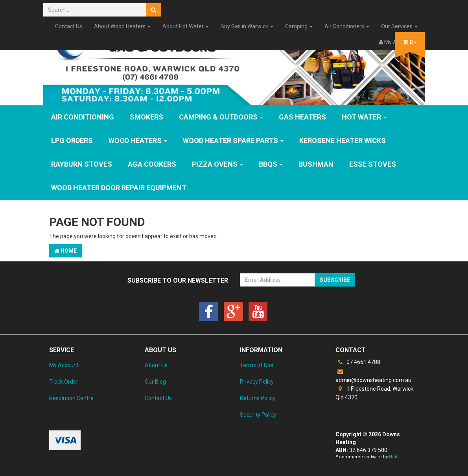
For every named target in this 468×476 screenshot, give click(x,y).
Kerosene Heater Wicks (343, 141)
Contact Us (69, 26)
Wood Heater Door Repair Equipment (119, 188)
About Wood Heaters (122, 26)
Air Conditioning (83, 117)
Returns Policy (258, 398)
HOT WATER (364, 117)
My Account (64, 365)
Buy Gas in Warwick (247, 26)
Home (65, 251)
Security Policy (258, 415)
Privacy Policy (257, 382)
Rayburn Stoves (82, 164)
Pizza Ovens (217, 164)
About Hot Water (186, 26)
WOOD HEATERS (138, 141)
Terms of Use (257, 365)
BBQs (271, 164)
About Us (156, 365)
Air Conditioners (347, 26)
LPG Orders (72, 141)
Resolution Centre (71, 398)
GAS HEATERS (302, 117)
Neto (394, 457)
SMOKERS (146, 117)
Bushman (316, 164)
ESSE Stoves (373, 164)
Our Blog (155, 382)
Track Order (64, 382)
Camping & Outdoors (221, 117)
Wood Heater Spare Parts (233, 141)
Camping (299, 26)
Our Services (399, 26)
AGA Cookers (152, 164)
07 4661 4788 (358, 362)
